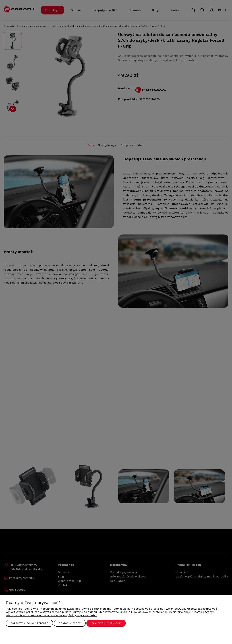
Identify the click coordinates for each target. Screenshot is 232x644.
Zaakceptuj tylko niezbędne (29, 623)
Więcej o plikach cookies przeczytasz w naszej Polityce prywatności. (51, 615)
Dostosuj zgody (70, 623)
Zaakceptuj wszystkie (106, 623)
